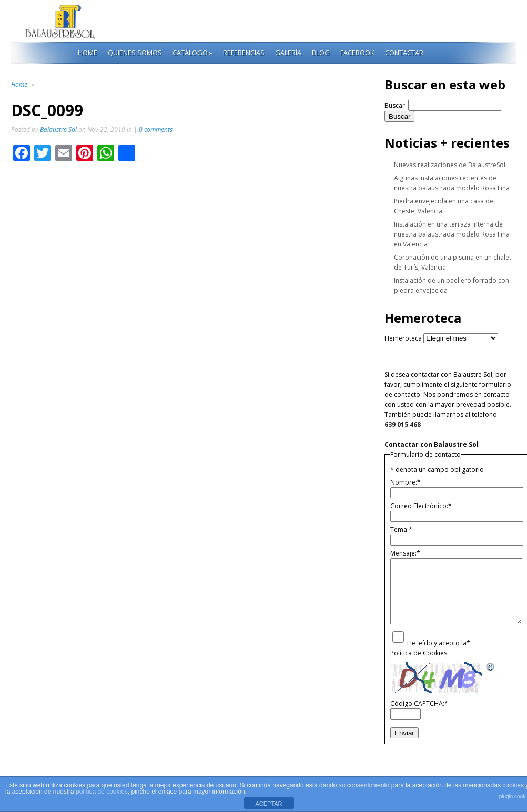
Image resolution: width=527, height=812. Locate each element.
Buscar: (396, 105)
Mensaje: (405, 553)
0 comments (156, 130)
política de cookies (102, 792)
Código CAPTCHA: (419, 703)
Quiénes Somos (135, 53)
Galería (288, 53)
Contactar (404, 53)
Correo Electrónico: (421, 506)
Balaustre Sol (58, 130)
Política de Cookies (419, 653)
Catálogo (192, 53)
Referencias (244, 53)
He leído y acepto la (439, 643)
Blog (321, 53)
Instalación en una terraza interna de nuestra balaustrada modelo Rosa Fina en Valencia (452, 234)
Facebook (357, 53)
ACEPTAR (268, 804)
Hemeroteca (403, 338)
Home (88, 53)
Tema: (401, 530)
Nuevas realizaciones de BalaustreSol (450, 165)
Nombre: (406, 482)
